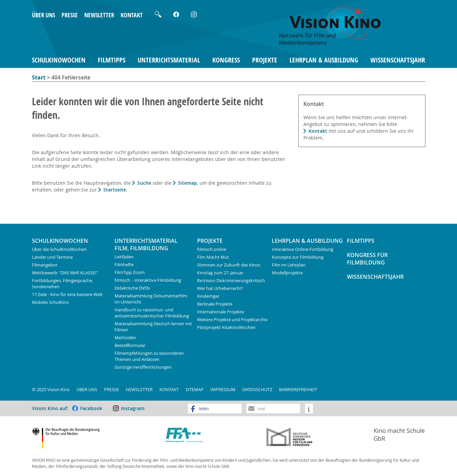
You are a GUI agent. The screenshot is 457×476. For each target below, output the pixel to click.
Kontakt (132, 15)
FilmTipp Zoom (130, 272)
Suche (144, 183)
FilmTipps (112, 60)
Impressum (223, 389)
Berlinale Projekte (215, 304)
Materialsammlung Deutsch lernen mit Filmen (153, 327)
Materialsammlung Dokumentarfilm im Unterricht (151, 299)
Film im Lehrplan (289, 265)
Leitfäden (124, 257)
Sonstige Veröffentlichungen (143, 367)
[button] (215, 409)
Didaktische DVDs (132, 288)
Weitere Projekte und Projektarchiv (232, 319)
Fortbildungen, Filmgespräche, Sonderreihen (63, 283)
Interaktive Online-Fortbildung (303, 249)
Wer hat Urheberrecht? (220, 288)
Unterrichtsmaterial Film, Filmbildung (146, 244)
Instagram (133, 408)
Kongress (226, 60)
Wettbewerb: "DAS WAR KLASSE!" (65, 273)
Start (39, 77)
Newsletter (99, 15)
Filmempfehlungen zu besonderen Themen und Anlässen (149, 356)
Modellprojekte (287, 273)
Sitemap (188, 183)
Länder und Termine (52, 257)
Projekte (265, 60)
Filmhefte (124, 264)
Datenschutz (257, 389)
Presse (70, 15)
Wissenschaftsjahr (398, 60)
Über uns (43, 15)
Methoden (125, 337)
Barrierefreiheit (298, 389)
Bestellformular (130, 345)
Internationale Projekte (221, 312)
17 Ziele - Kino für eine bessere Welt (67, 294)
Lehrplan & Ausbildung (324, 60)
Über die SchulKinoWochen (59, 249)
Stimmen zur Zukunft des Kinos (229, 265)
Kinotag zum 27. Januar (220, 273)
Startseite (115, 190)
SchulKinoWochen (59, 60)
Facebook (91, 408)
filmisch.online (212, 249)
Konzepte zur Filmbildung (298, 257)
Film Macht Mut (213, 257)
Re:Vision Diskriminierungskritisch (231, 280)
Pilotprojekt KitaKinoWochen (226, 327)
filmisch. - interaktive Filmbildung (148, 280)
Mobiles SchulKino (50, 302)
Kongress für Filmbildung (367, 259)
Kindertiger (208, 296)
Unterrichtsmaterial (169, 60)
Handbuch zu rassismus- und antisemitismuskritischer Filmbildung (152, 313)
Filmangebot (45, 265)
